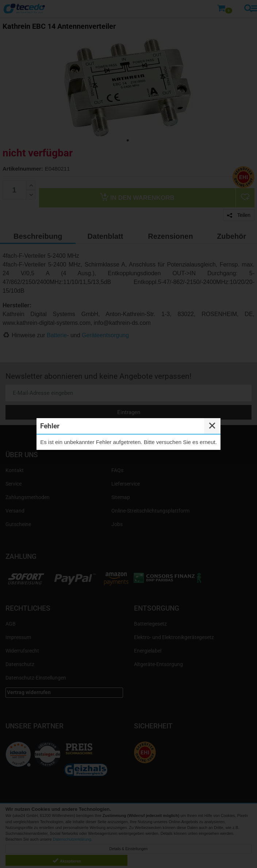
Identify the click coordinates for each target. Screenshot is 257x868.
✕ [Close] (212, 426)
